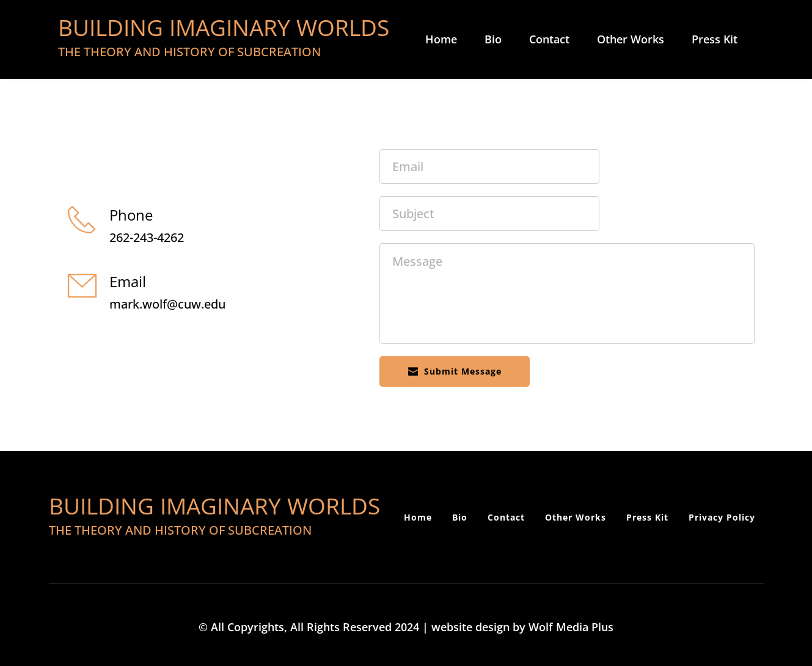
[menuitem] (441, 39)
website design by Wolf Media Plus (522, 627)
